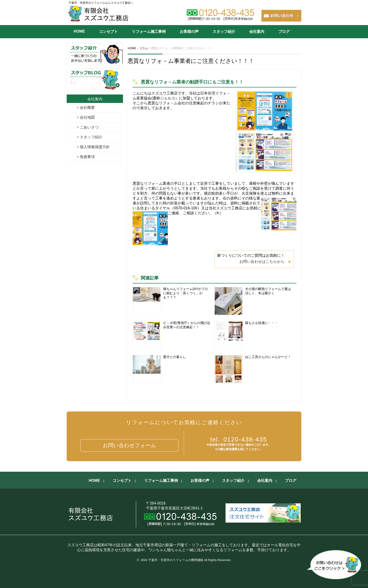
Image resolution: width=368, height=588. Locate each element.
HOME (79, 31)
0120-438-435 (239, 439)
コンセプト (108, 32)
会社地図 (87, 117)
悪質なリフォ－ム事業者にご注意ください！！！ (191, 61)
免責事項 (87, 157)
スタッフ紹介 (224, 32)
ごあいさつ (89, 127)
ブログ (284, 32)
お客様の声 (189, 32)
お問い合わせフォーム (129, 445)
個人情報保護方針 (95, 147)
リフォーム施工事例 (149, 32)
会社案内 (257, 32)
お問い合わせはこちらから (262, 262)
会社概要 (87, 107)
